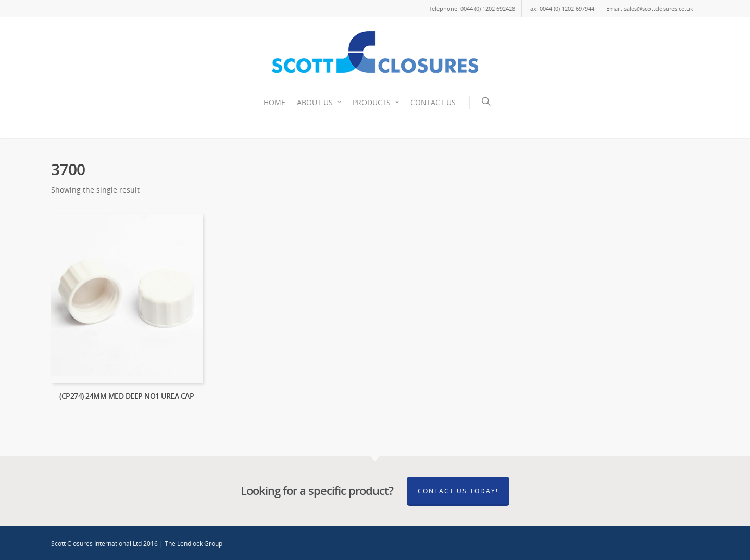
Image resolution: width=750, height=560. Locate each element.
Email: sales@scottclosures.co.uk (650, 9)
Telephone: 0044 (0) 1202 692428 (472, 9)
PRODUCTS (376, 103)
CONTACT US (433, 102)
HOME (274, 102)
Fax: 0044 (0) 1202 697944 (561, 9)
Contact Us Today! (458, 491)
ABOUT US (320, 103)
